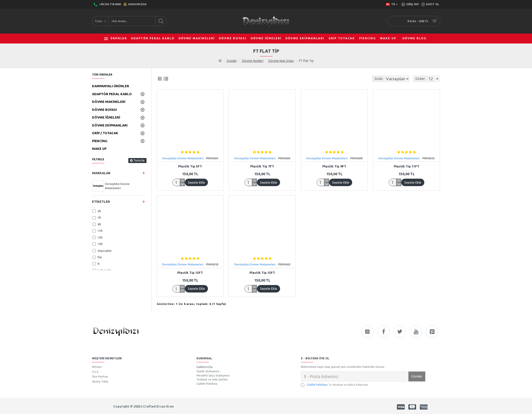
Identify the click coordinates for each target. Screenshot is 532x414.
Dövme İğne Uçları (281, 61)
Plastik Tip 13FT (190, 273)
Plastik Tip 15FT (262, 273)
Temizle (139, 160)
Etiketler (101, 202)
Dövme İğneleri (253, 61)
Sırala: (373, 79)
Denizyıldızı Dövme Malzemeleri (183, 158)
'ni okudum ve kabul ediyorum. (335, 385)
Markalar (101, 173)
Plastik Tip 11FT (407, 166)
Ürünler (232, 61)
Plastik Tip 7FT (262, 166)
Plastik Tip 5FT (190, 166)
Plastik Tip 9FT (334, 166)
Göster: (422, 79)
